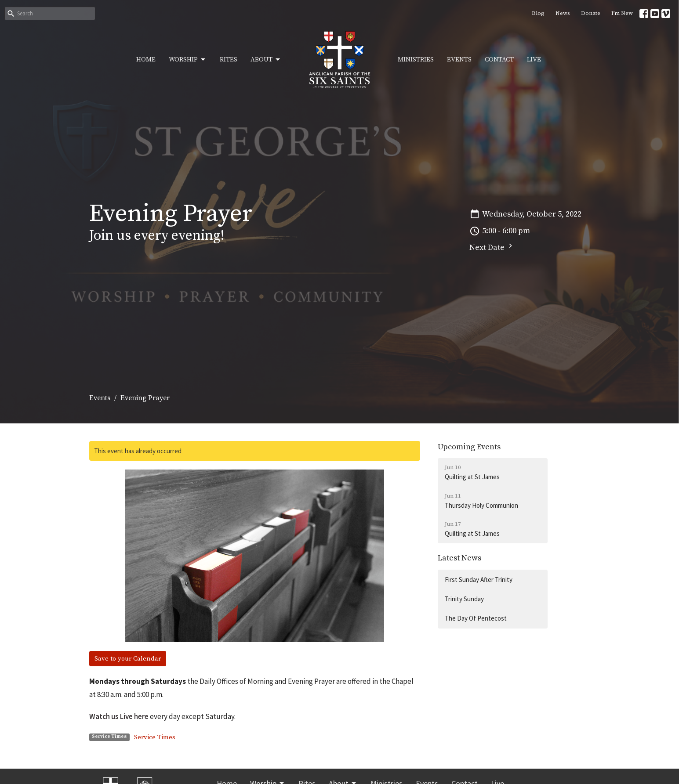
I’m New (622, 13)
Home (146, 60)
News (563, 13)
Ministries (416, 60)
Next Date (492, 247)
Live (534, 60)
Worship (188, 60)
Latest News (459, 558)
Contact (499, 60)
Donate (591, 13)
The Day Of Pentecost (476, 618)
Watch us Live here (119, 716)
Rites (229, 60)
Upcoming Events (469, 447)
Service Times (155, 737)
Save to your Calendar (128, 659)
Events (459, 60)
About (266, 60)
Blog (538, 13)
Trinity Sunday (464, 599)
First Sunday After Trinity (479, 580)
